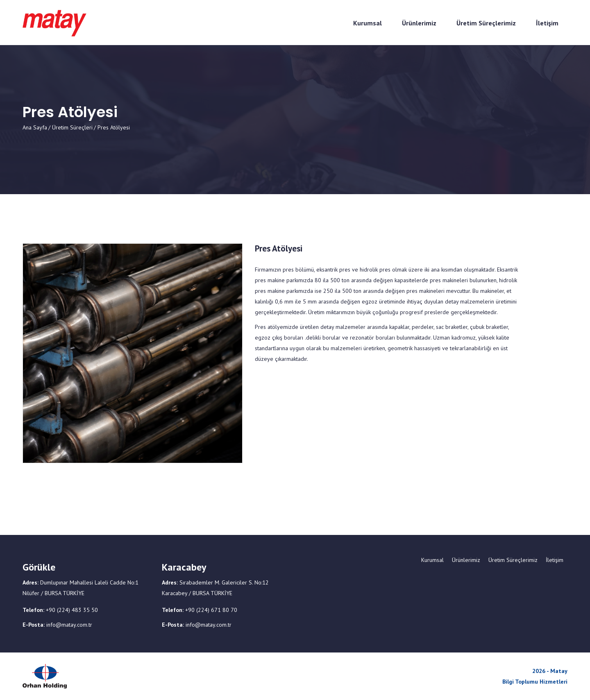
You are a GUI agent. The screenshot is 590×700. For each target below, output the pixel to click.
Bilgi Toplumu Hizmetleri (535, 682)
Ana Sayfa (35, 127)
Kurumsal (432, 560)
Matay (559, 671)
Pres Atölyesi (279, 249)
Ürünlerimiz (466, 560)
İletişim (555, 560)
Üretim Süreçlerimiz (513, 560)
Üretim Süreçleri (72, 127)
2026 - (541, 671)
